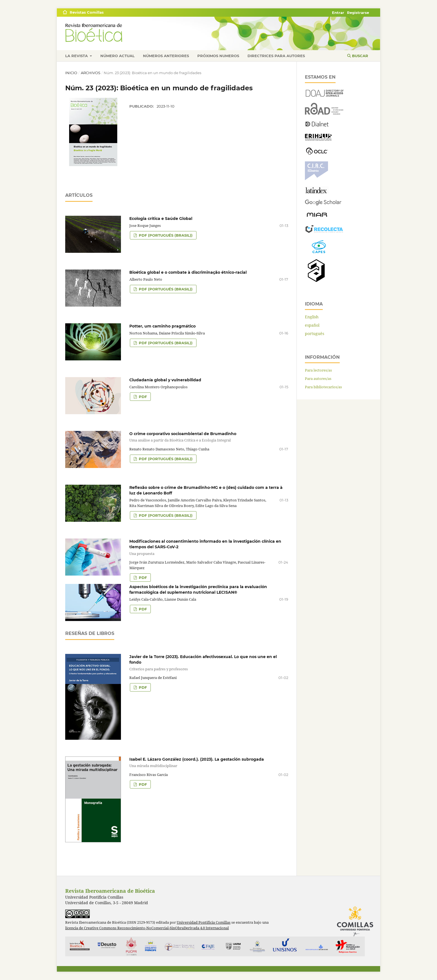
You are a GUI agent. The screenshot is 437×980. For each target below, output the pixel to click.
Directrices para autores (276, 56)
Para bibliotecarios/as (323, 387)
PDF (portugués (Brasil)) (165, 235)
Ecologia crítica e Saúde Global (161, 219)
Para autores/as (318, 379)
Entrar (338, 13)
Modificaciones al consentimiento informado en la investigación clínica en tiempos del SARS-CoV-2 (177, 547)
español (312, 325)
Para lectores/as (318, 370)
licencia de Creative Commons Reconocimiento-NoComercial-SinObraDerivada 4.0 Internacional (147, 928)
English (312, 317)
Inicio (71, 73)
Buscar (358, 56)
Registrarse (358, 13)
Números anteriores (166, 56)
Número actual (117, 56)
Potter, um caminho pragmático (162, 326)
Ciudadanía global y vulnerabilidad (165, 380)
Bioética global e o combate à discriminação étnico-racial (188, 272)
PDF (142, 397)
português (315, 333)
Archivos (91, 73)
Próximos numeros (218, 56)
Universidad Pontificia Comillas (204, 922)
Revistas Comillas (87, 12)
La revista (77, 56)
